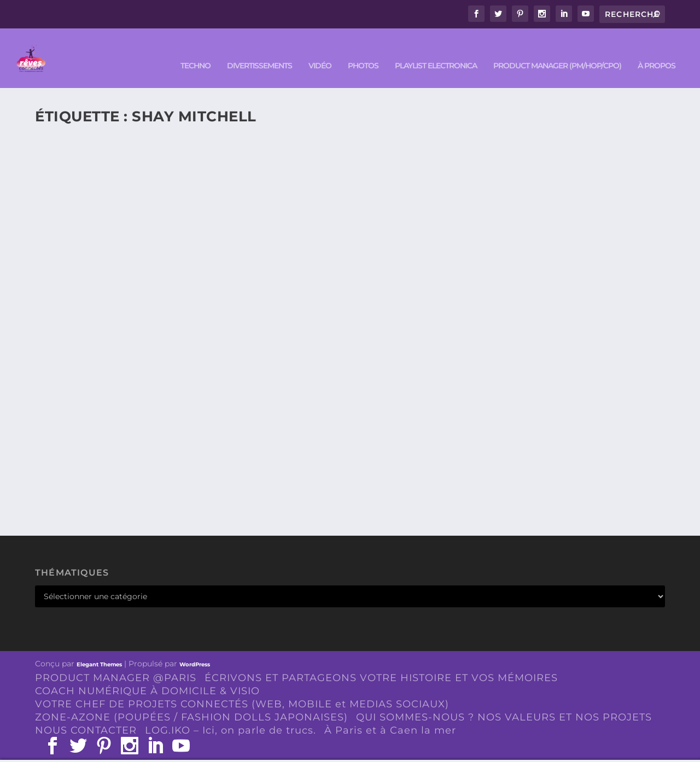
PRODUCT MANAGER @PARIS (116, 662)
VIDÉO (320, 50)
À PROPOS (657, 50)
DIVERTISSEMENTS (259, 50)
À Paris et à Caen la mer (390, 714)
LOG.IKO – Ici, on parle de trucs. (231, 714)
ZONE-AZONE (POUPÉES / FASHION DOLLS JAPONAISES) (191, 701)
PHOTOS (363, 50)
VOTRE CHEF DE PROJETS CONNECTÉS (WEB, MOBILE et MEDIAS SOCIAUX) (242, 688)
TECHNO (196, 50)
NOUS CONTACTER (86, 714)
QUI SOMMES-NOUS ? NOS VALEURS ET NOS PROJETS (504, 701)
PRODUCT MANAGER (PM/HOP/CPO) (557, 50)
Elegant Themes (99, 648)
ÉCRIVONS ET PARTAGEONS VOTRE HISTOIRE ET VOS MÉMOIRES (381, 662)
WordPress (195, 648)
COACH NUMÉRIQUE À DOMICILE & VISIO (147, 675)
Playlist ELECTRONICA (436, 50)
